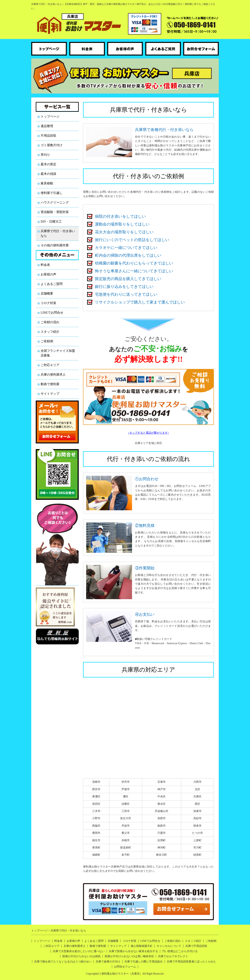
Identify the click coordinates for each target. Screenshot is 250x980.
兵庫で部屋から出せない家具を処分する (133, 951)
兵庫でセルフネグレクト (173, 956)
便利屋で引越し (52, 193)
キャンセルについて (169, 946)
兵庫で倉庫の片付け (108, 962)
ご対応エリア (50, 365)
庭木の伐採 (48, 174)
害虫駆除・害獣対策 (55, 212)
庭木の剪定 (48, 164)
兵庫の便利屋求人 (53, 375)
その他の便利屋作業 (55, 245)
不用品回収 (48, 136)
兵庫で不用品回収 (196, 946)
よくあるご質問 (52, 284)
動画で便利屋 (50, 384)
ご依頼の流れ (50, 322)
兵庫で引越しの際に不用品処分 (144, 962)
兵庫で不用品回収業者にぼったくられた (191, 962)
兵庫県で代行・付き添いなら (58, 233)
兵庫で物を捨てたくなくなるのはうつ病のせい (63, 962)
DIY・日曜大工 (51, 222)
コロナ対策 (48, 303)
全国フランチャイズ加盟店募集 (58, 353)
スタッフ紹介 (50, 332)
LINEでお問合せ (52, 313)
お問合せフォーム (125, 967)
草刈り (45, 155)
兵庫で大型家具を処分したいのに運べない (79, 951)
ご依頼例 (47, 341)
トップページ (50, 116)
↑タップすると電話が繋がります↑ (148, 433)
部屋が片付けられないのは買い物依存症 (129, 956)
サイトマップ (50, 394)
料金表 (45, 265)
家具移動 (47, 183)
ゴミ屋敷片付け (52, 145)
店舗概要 (47, 293)
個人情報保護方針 (142, 946)
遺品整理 (47, 126)
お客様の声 (48, 274)
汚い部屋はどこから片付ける (180, 951)
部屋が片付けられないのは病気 (81, 956)
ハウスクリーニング (55, 202)
